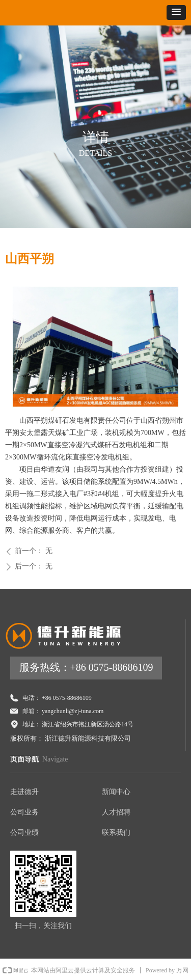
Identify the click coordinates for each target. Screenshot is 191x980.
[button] (176, 12)
